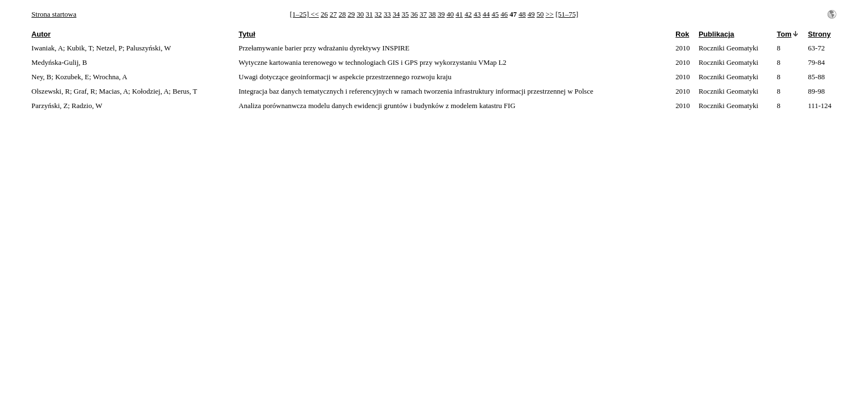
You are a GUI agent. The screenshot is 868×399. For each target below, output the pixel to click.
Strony (820, 34)
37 (423, 14)
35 (405, 14)
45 (495, 14)
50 (540, 14)
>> (549, 14)
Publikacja (716, 34)
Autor (41, 34)
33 (387, 14)
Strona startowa (54, 14)
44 (486, 14)
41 (459, 14)
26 (324, 14)
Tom (784, 34)
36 (414, 14)
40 (450, 14)
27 (333, 14)
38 (432, 14)
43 (477, 14)
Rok (682, 34)
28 (342, 14)
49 (531, 14)
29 (351, 14)
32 (378, 14)
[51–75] (567, 14)
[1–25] (300, 14)
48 (522, 14)
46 (504, 14)
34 (396, 14)
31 (369, 14)
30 (360, 14)
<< (315, 14)
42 (468, 14)
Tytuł (247, 34)
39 (441, 14)
